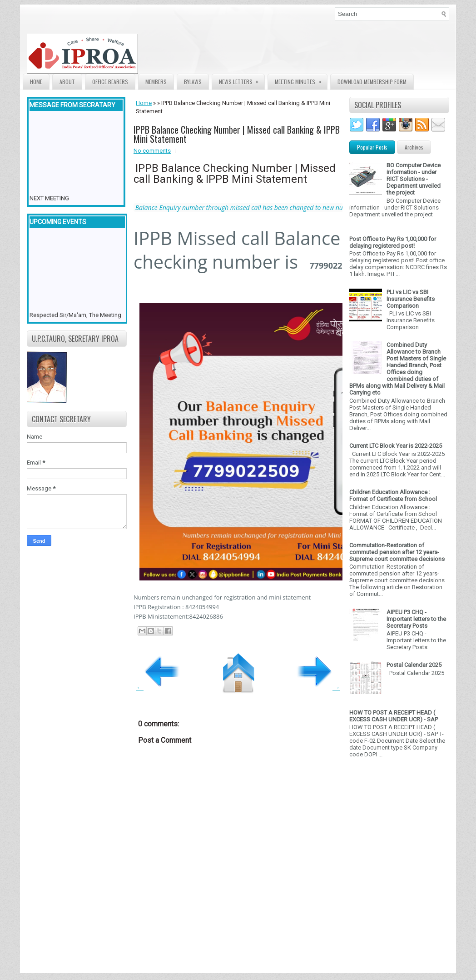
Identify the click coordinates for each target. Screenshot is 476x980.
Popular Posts (372, 147)
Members (156, 82)
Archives (414, 147)
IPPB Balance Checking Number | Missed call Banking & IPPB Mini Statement (237, 134)
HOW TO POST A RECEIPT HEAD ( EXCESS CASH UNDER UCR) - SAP (394, 716)
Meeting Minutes (301, 80)
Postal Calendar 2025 (414, 665)
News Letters (242, 80)
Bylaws (193, 82)
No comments (152, 151)
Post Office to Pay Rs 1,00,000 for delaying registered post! (393, 242)
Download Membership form (372, 82)
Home (36, 82)
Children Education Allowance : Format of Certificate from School (393, 495)
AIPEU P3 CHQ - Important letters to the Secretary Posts (416, 619)
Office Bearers (110, 82)
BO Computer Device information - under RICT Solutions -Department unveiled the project (414, 179)
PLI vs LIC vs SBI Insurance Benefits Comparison (411, 299)
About (67, 82)
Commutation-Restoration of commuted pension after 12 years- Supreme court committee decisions (397, 552)
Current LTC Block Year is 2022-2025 (396, 446)
